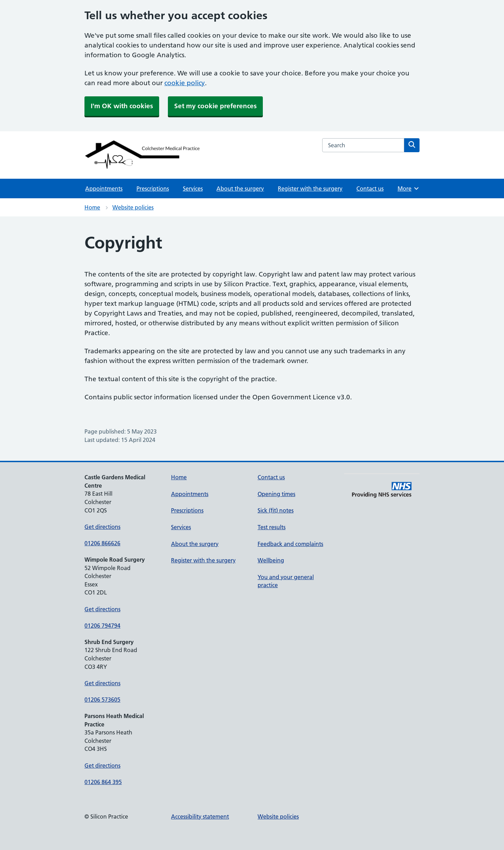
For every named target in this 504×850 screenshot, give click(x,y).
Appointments (104, 189)
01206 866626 (102, 543)
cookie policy (185, 83)
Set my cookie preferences (215, 106)
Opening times (276, 494)
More (409, 189)
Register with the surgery (310, 189)
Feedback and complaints (290, 544)
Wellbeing (271, 560)
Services (193, 189)
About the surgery (240, 189)
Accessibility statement (200, 816)
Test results (272, 527)
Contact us (370, 189)
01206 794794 (102, 626)
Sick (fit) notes (276, 510)
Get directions (102, 527)
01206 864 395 (103, 782)
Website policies (133, 207)
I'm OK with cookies (122, 106)
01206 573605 (102, 700)
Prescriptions (153, 189)
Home (92, 207)
